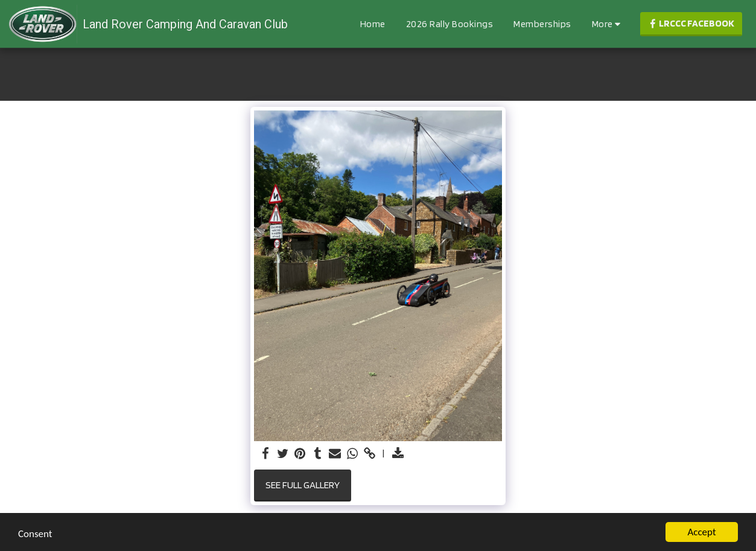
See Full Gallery (303, 485)
